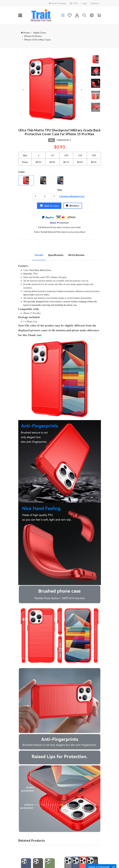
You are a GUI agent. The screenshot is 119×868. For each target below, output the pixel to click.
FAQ (74, 3)
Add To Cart (49, 205)
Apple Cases (40, 33)
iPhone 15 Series (33, 36)
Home (25, 33)
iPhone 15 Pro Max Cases (38, 39)
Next (82, 89)
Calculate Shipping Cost (72, 196)
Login (84, 3)
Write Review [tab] (76, 254)
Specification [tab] (56, 254)
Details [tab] (39, 254)
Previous (23, 89)
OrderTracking (57, 3)
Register (95, 3)
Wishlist (73, 205)
